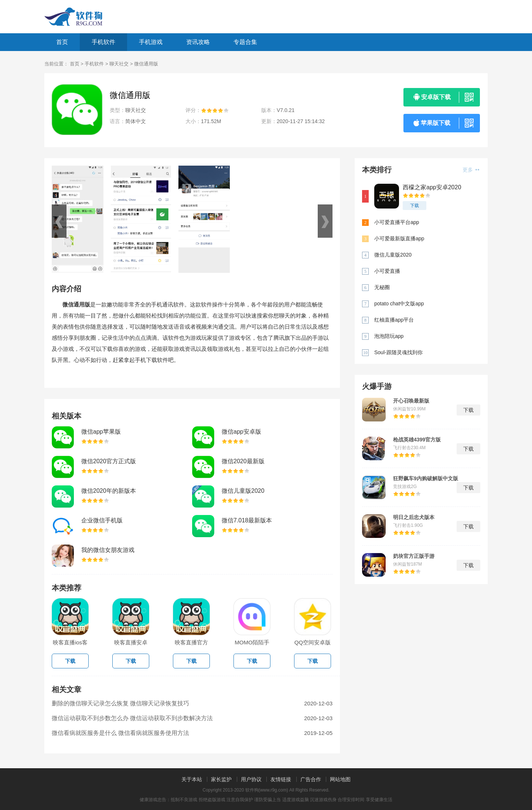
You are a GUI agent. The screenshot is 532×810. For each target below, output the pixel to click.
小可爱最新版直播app (399, 238)
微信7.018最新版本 (247, 520)
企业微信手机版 (102, 520)
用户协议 (251, 779)
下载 (415, 206)
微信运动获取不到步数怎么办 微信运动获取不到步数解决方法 (132, 718)
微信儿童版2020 (243, 491)
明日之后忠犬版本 (414, 517)
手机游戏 (151, 42)
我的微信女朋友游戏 (108, 550)
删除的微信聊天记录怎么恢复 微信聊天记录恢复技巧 (120, 703)
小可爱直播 (387, 271)
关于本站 (192, 779)
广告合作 (311, 779)
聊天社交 (119, 64)
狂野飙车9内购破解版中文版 (426, 478)
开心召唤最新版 (411, 401)
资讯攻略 (198, 42)
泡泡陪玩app (389, 336)
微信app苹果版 (101, 432)
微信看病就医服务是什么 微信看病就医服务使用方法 (120, 733)
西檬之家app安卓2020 (432, 187)
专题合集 (245, 42)
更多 (471, 170)
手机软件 (103, 42)
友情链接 (281, 779)
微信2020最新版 (243, 461)
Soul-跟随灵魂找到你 (398, 352)
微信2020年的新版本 (109, 491)
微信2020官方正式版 (109, 461)
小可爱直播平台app (397, 222)
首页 (62, 42)
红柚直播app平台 (394, 320)
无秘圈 (382, 287)
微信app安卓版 (241, 432)
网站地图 (340, 779)
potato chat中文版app (399, 304)
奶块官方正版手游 (414, 556)
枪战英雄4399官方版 (417, 440)
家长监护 (221, 779)
